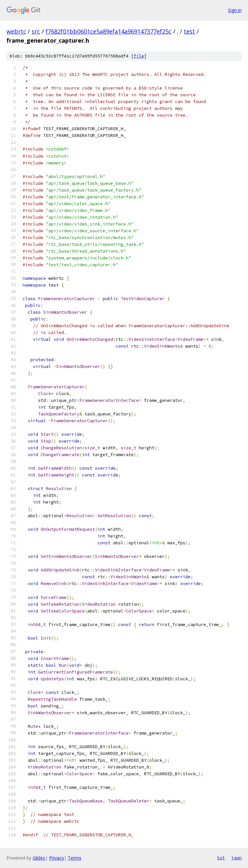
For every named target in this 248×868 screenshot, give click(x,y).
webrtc (16, 31)
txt (221, 858)
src (36, 31)
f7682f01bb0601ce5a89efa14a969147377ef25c (108, 31)
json (236, 858)
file (139, 56)
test (189, 31)
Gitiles (39, 858)
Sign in (235, 10)
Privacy (57, 858)
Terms (75, 858)
